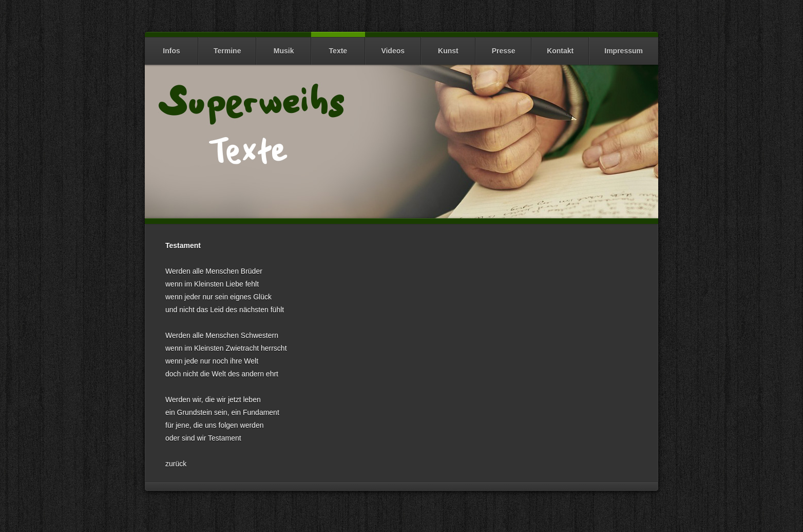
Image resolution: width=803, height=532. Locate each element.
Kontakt (560, 46)
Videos (393, 46)
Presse (503, 46)
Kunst (448, 46)
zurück (176, 464)
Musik (284, 46)
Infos (171, 46)
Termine (227, 46)
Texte (338, 46)
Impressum (624, 46)
